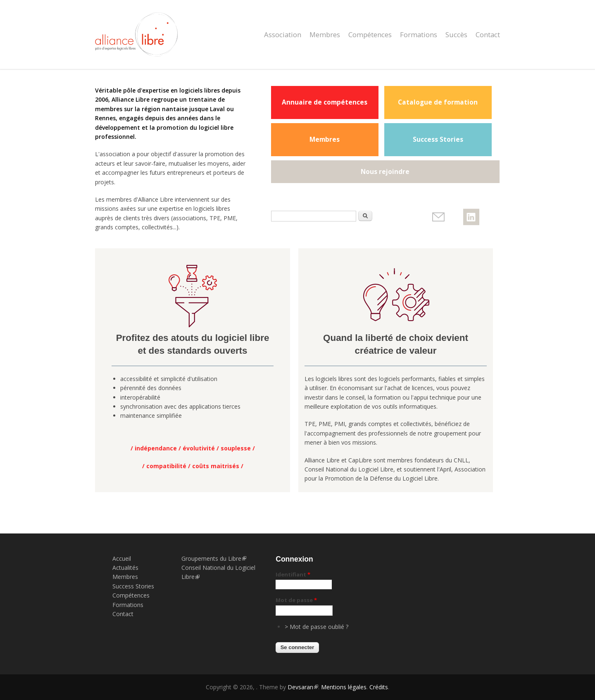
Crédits (379, 687)
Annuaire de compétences (325, 102)
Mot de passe (296, 600)
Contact (488, 35)
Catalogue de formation (438, 102)
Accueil (122, 558)
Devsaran (303, 687)
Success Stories (438, 139)
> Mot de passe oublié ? (317, 627)
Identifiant (293, 574)
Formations (419, 35)
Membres (325, 35)
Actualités (125, 568)
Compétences (370, 35)
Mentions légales (344, 687)
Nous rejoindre (385, 172)
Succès (456, 35)
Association (283, 35)
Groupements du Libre (214, 558)
